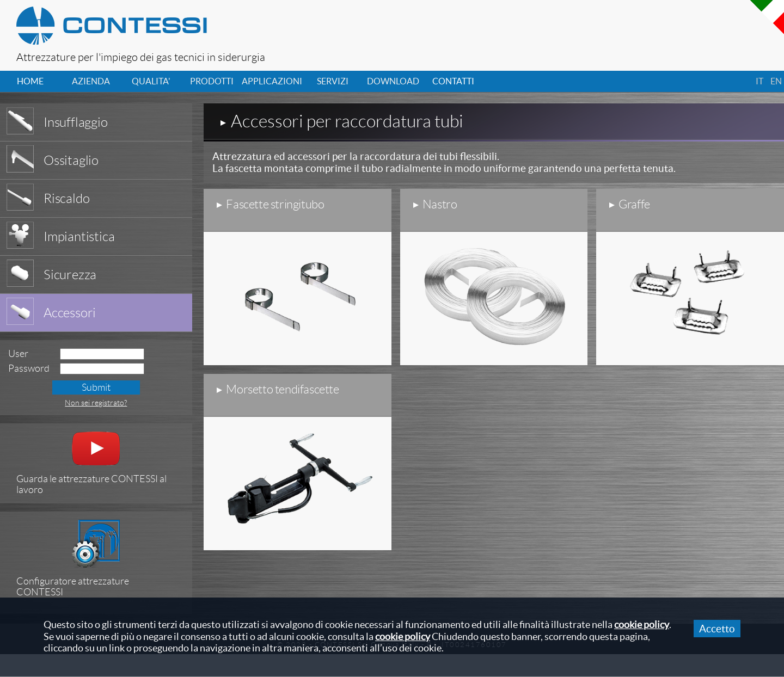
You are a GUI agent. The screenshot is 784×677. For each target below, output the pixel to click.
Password (29, 368)
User (18, 354)
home (30, 81)
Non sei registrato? (96, 403)
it (759, 81)
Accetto (717, 629)
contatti (453, 81)
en (776, 81)
